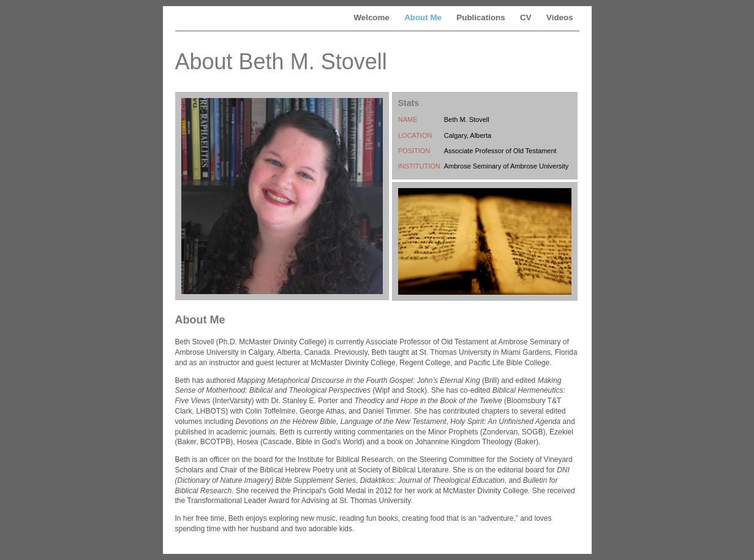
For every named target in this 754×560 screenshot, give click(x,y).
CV (526, 17)
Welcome (371, 17)
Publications (481, 17)
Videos (560, 17)
